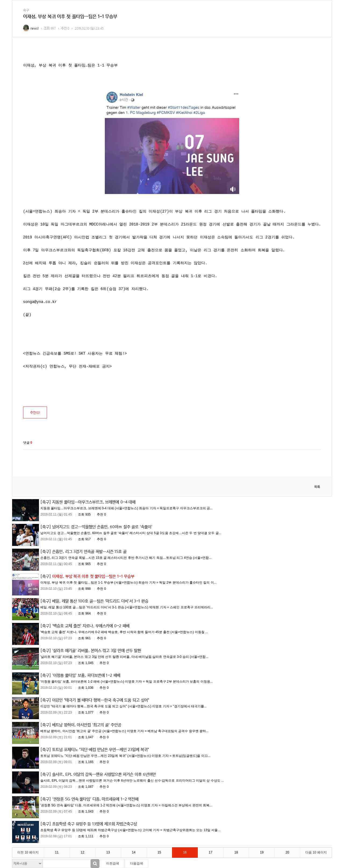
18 (236, 852)
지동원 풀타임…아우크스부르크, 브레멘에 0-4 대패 (94, 502)
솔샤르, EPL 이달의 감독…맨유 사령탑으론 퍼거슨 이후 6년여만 (104, 774)
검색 (95, 864)
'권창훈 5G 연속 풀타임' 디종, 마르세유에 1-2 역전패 (95, 799)
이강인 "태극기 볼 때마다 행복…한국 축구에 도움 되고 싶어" (101, 700)
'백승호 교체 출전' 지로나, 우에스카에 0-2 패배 (91, 626)
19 (262, 852)
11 (57, 852)
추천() (35, 413)
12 (82, 852)
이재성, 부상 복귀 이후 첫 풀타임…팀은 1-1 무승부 (93, 576)
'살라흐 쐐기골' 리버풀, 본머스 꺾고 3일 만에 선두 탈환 (97, 650)
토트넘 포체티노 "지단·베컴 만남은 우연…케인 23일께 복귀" (101, 749)
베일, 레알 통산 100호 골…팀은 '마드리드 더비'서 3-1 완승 (100, 601)
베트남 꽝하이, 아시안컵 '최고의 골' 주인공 (87, 725)
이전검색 (113, 863)
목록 (317, 487)
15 (159, 852)
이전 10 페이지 (28, 852)
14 (134, 852)
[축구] (46, 502)
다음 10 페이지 (316, 852)
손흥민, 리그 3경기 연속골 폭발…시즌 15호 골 (89, 551)
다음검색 (137, 863)
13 (108, 852)
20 (287, 852)
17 (211, 852)
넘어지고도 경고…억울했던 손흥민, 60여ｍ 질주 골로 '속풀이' (102, 527)
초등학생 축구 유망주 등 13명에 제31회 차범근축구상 (95, 824)
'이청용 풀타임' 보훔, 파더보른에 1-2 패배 (86, 675)
